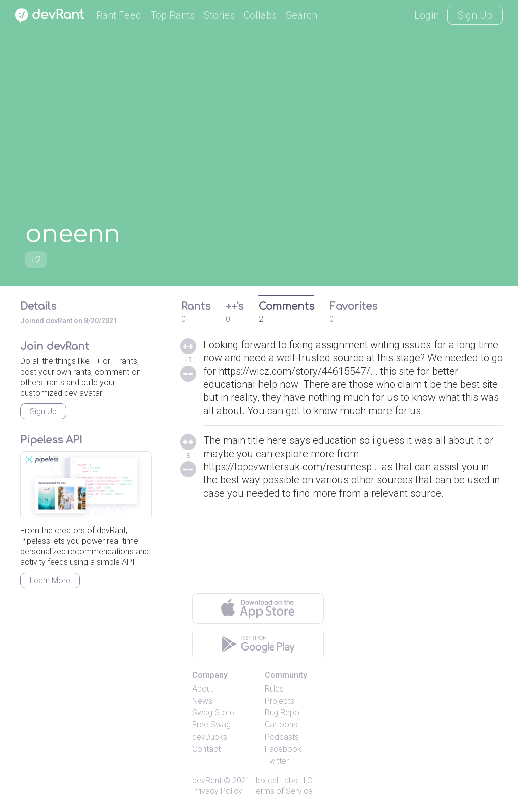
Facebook (283, 749)
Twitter (277, 761)
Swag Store (213, 713)
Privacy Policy (217, 791)
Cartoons (281, 725)
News (202, 701)
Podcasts (282, 737)
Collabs (260, 15)
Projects (279, 701)
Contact (206, 749)
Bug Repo (282, 713)
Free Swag (211, 725)
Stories (219, 15)
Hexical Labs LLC (282, 780)
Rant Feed (119, 15)
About (203, 689)
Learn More (50, 580)
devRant (207, 780)
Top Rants (172, 15)
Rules (274, 689)
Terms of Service (282, 791)
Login (426, 15)
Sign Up (475, 15)
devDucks (210, 737)
